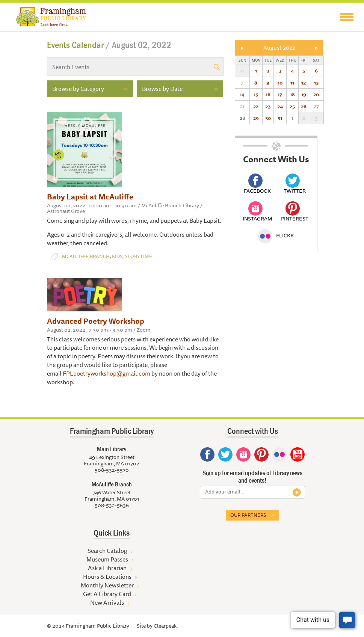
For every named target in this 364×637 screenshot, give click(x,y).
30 (268, 118)
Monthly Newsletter (107, 585)
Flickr (276, 235)
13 (316, 83)
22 (256, 106)
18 (292, 94)
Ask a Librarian (107, 568)
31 (280, 118)
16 (268, 94)
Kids (117, 256)
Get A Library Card (107, 594)
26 (304, 106)
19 (304, 94)
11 (292, 83)
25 (292, 106)
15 (256, 94)
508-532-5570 (112, 470)
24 (280, 106)
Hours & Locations (107, 577)
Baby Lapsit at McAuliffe (90, 197)
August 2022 (279, 48)
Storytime (138, 256)
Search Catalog (107, 551)
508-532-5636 (112, 505)
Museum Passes (107, 559)
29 (256, 118)
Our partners (248, 515)
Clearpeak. (166, 626)
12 (304, 83)
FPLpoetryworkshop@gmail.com (106, 373)
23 (268, 106)
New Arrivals (107, 602)
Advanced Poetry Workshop (96, 321)
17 (280, 94)
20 (316, 94)
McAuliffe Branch (86, 256)
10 (280, 83)
